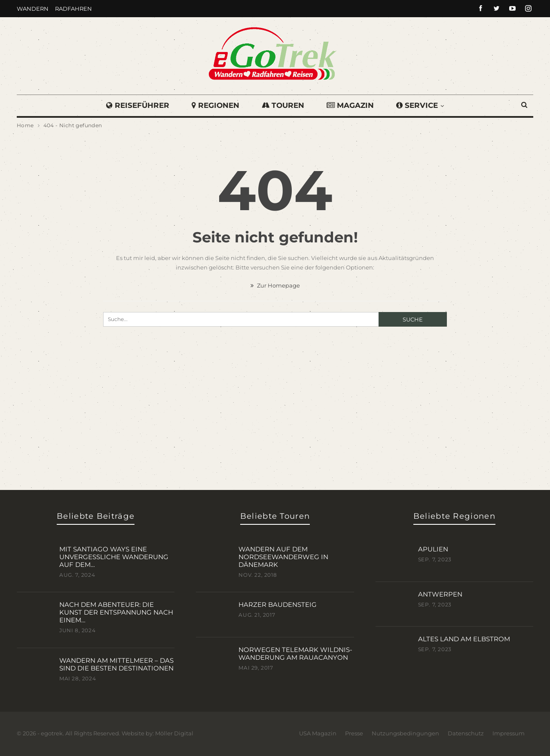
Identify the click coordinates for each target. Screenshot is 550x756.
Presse (354, 733)
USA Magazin (318, 733)
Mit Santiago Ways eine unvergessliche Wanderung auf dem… (114, 557)
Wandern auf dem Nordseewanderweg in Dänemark (283, 557)
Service (420, 105)
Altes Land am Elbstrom (464, 639)
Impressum (509, 733)
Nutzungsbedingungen (405, 733)
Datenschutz (466, 733)
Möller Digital (174, 733)
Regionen (214, 105)
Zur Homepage (275, 285)
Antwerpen (440, 594)
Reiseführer (135, 105)
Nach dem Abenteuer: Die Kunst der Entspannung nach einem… (116, 612)
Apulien (433, 549)
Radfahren (73, 9)
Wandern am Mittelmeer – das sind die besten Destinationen (116, 664)
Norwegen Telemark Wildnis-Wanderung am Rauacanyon (295, 653)
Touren (283, 105)
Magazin (351, 105)
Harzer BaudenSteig (278, 604)
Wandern (33, 9)
